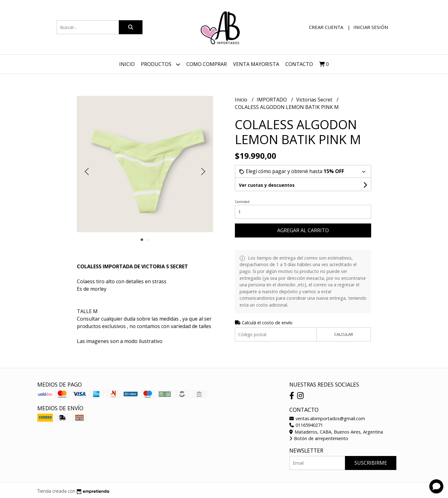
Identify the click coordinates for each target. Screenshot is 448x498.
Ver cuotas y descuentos (267, 185)
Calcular (344, 334)
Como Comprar (207, 64)
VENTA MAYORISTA (256, 64)
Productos (161, 64)
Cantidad (242, 202)
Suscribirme (371, 463)
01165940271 (306, 425)
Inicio (127, 64)
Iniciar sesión (371, 27)
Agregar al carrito (303, 230)
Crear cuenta (326, 27)
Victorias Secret (315, 100)
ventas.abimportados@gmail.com (327, 418)
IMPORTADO (272, 100)
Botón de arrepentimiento (319, 438)
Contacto (299, 64)
